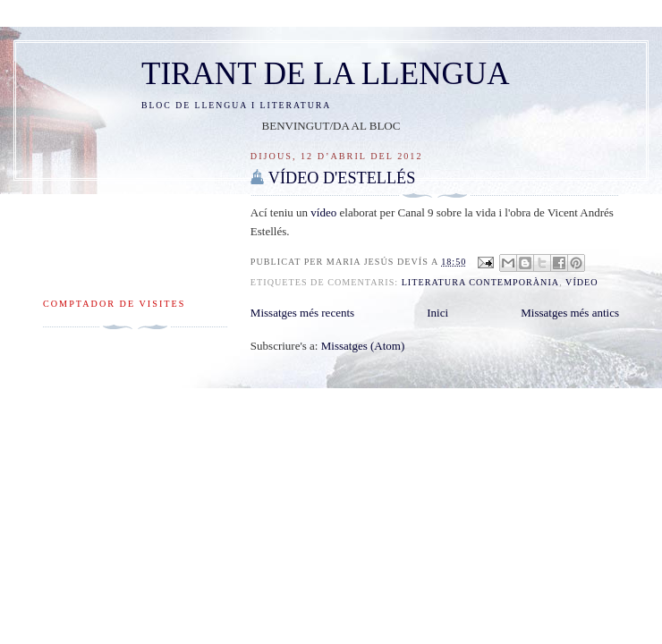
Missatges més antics (570, 313)
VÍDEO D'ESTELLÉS (342, 178)
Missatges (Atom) (363, 346)
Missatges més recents (302, 313)
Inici (437, 313)
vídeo (323, 212)
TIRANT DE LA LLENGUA (325, 74)
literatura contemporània (481, 282)
